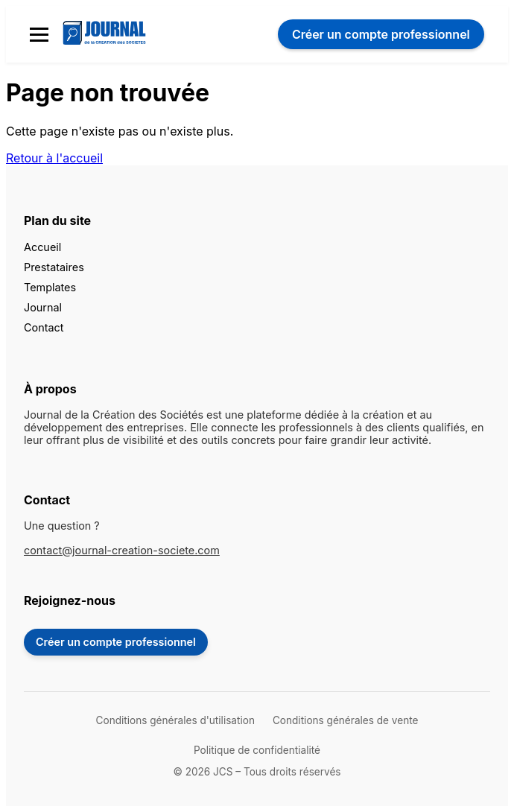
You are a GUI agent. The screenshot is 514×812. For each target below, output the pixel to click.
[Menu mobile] (39, 35)
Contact (44, 327)
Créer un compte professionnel (116, 642)
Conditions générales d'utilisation (175, 720)
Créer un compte (381, 34)
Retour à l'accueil (54, 158)
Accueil (42, 247)
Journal (43, 307)
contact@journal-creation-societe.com (122, 550)
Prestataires (54, 267)
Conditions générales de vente (345, 720)
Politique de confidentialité (257, 750)
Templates (50, 287)
